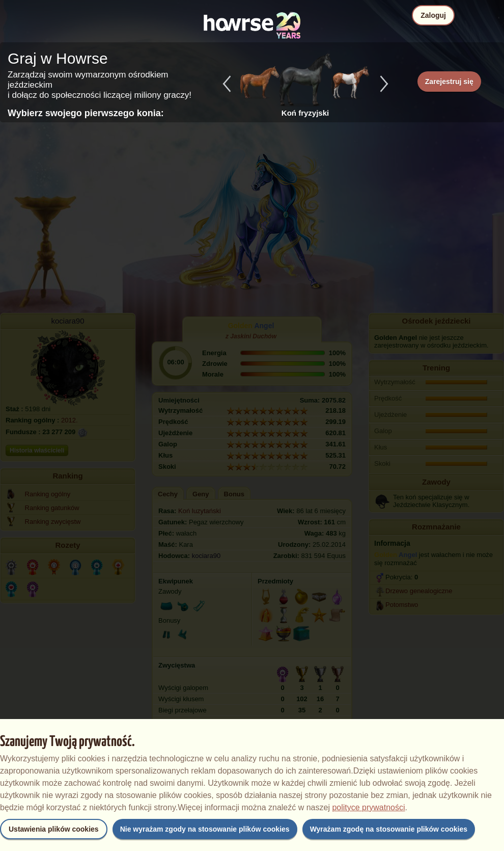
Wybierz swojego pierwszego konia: (86, 113)
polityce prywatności (368, 807)
